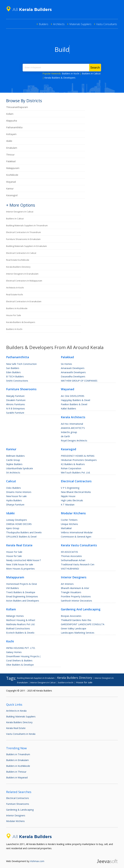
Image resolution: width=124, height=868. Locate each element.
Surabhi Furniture (15, 413)
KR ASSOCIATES (69, 552)
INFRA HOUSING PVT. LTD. (21, 648)
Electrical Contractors (18, 798)
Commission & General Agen (76, 537)
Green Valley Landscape (74, 628)
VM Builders (13, 588)
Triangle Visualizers (71, 592)
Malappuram (13, 168)
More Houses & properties (20, 569)
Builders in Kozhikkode (18, 766)
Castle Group (13, 460)
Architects (59, 24)
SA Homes (66, 364)
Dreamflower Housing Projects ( (23, 656)
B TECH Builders (15, 376)
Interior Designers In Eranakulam (22, 274)
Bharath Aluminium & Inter (75, 588)
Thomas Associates (71, 556)
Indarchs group (69, 432)
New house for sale (16, 496)
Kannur (10, 189)
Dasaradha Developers (73, 376)
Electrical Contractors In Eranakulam (24, 301)
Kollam (10, 114)
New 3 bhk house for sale (20, 564)
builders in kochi (14, 329)
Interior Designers (16, 815)
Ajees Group (13, 528)
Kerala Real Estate (16, 728)
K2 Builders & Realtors (73, 464)
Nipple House (68, 496)
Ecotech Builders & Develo (20, 633)
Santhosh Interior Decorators (76, 601)
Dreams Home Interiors (19, 492)
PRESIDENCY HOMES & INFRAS (78, 456)
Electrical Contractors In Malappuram (24, 281)
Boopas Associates (71, 616)
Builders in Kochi (71, 73)
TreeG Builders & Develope (21, 592)
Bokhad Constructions (18, 628)
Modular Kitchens (15, 821)
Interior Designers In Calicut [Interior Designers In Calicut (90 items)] (43, 683)
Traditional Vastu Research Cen (78, 564)
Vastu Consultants (107, 24)
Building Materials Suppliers (21, 716)
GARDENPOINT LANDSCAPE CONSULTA (83, 624)
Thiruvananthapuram (17, 107)
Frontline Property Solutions (76, 596)
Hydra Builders (14, 500)
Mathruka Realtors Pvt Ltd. (21, 624)
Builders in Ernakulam (17, 760)
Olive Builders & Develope (20, 665)
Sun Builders (13, 368)
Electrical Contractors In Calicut (21, 253)
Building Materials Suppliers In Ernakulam (26, 246)
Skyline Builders (14, 464)
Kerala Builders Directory (18, 267)
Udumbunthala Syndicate (20, 468)
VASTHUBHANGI (70, 569)
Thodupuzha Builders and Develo (24, 532)
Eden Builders (13, 372)
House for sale (14, 315)
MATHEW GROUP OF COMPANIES (79, 381)
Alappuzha (12, 121)
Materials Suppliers (80, 24)
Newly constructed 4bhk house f (23, 560)
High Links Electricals (72, 500)
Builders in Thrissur (16, 772)
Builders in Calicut (91, 73)
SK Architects (13, 473)
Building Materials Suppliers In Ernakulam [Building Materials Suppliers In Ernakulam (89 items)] (36, 678)
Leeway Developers (17, 520)
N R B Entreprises (15, 408)
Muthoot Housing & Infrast (21, 620)
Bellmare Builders (15, 456)
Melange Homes (15, 616)
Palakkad (11, 161)
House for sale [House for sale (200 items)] (84, 682)
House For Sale (14, 552)
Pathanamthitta (14, 127)
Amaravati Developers (73, 368)
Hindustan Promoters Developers (79, 460)
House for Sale (14, 556)
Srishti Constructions (17, 381)
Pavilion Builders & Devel (74, 404)
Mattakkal (66, 528)
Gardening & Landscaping (20, 810)
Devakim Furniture (16, 400)
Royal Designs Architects (74, 441)
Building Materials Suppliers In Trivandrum (27, 225)
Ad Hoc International (72, 424)
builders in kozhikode (17, 308)
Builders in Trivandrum (18, 754)
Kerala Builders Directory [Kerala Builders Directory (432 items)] (75, 678)
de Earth (65, 436)
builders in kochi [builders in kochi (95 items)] (66, 683)
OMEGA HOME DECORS (19, 524)
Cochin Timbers (69, 520)
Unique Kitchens (69, 524)
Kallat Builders (68, 408)
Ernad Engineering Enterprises (22, 596)
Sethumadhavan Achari (73, 560)
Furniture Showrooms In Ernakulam (23, 239)
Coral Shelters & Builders (19, 660)
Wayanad (11, 182)
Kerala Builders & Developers (60, 78)
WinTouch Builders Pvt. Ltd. (76, 473)
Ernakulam (12, 148)
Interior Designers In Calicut (20, 212)
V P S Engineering (70, 488)
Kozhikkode (12, 175)
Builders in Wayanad (17, 777)
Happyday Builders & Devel (75, 400)
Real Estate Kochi (15, 294)
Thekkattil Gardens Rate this (76, 620)
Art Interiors (67, 584)
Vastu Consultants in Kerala (21, 734)
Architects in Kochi (15, 288)
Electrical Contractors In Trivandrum (23, 232)
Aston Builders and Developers (23, 601)
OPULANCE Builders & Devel (21, 537)
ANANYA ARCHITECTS (73, 428)
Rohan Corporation (71, 468)
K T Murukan (68, 505)
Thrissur (10, 155)
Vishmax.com (37, 861)
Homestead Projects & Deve (22, 584)
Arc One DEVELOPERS (73, 396)
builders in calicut (15, 219)
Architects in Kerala (16, 711)
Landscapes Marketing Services (78, 633)
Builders (44, 24)
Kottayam (11, 134)
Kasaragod (12, 195)
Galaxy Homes (14, 652)
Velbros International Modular (77, 532)
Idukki (9, 141)
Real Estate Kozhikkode (18, 260)
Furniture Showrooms (18, 804)
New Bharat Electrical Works (76, 492)
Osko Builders (13, 488)
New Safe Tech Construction (21, 364)
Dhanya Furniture (15, 505)
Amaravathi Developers (73, 372)
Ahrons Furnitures (15, 404)
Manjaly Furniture (15, 396)
